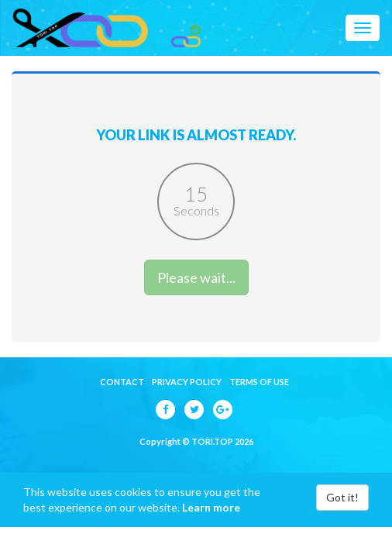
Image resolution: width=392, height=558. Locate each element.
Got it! (342, 497)
